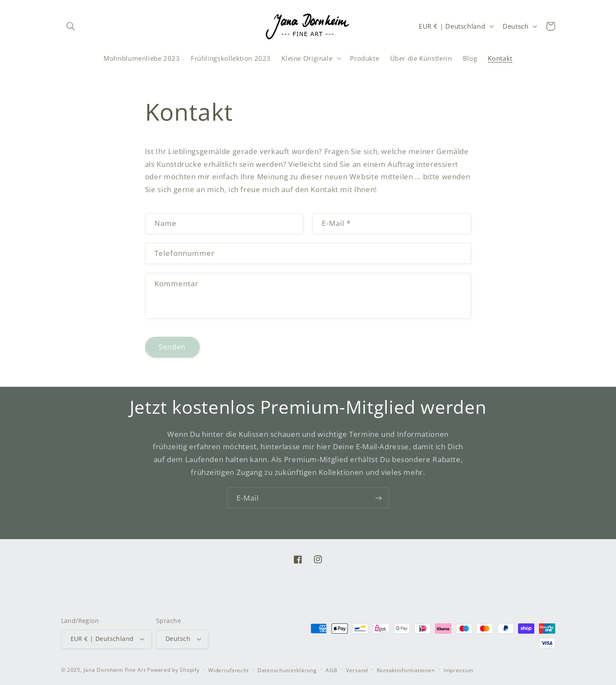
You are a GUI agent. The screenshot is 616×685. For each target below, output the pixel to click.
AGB (331, 670)
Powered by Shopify (173, 670)
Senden (172, 347)
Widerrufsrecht (228, 670)
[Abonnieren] (379, 498)
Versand (357, 670)
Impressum (459, 670)
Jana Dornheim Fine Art (114, 670)
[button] (71, 26)
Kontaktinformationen (406, 670)
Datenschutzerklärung (287, 670)
